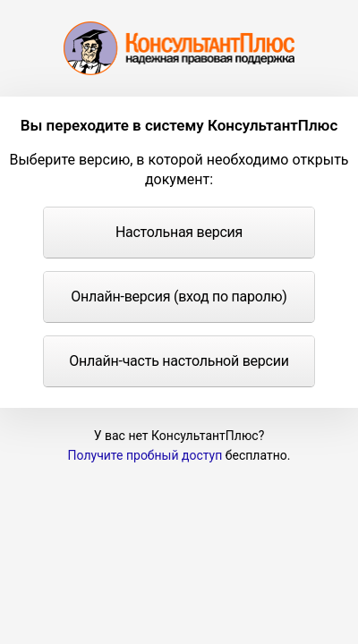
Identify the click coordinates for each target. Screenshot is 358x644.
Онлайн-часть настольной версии (179, 361)
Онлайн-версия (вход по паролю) (179, 297)
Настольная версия (179, 232)
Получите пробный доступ (145, 455)
